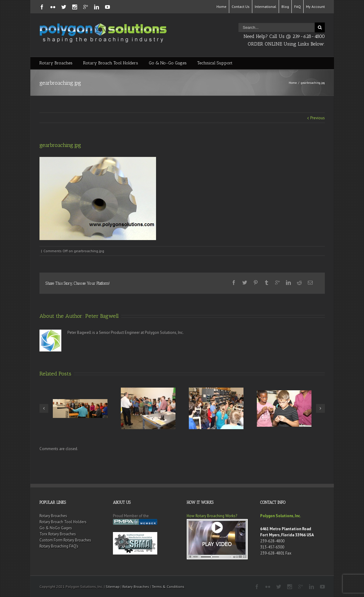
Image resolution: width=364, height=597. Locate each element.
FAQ (298, 7)
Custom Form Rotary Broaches (65, 540)
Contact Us (241, 7)
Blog (285, 7)
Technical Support (215, 63)
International (265, 7)
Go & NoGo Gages (56, 528)
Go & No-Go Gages (168, 63)
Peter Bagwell (102, 316)
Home (221, 7)
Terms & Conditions (168, 587)
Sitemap (113, 587)
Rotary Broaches (56, 63)
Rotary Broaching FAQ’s (59, 546)
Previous (318, 118)
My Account (315, 7)
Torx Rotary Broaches (58, 534)
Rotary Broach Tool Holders (111, 63)
